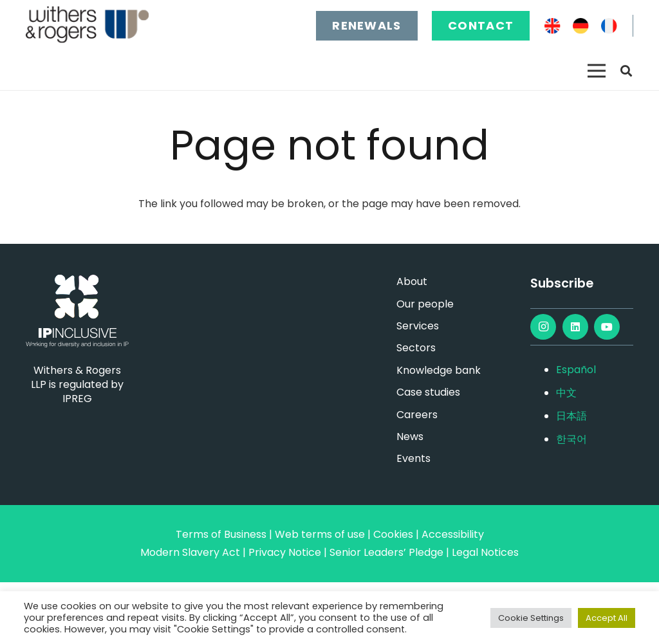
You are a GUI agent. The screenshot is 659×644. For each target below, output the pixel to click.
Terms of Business (221, 534)
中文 (566, 393)
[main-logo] (87, 26)
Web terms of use (320, 534)
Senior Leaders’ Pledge (386, 552)
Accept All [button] (607, 618)
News (410, 437)
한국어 (571, 439)
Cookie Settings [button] (531, 618)
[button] (626, 71)
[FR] (609, 26)
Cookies (393, 534)
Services (418, 326)
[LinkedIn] (575, 327)
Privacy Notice (285, 552)
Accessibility (453, 534)
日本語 (571, 416)
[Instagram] (543, 327)
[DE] (581, 26)
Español (576, 370)
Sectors (416, 348)
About (412, 281)
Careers (417, 415)
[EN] (552, 26)
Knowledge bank (439, 370)
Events (413, 458)
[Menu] (597, 71)
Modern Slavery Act (190, 552)
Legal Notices (485, 552)
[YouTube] (607, 327)
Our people (425, 304)
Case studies (428, 392)
